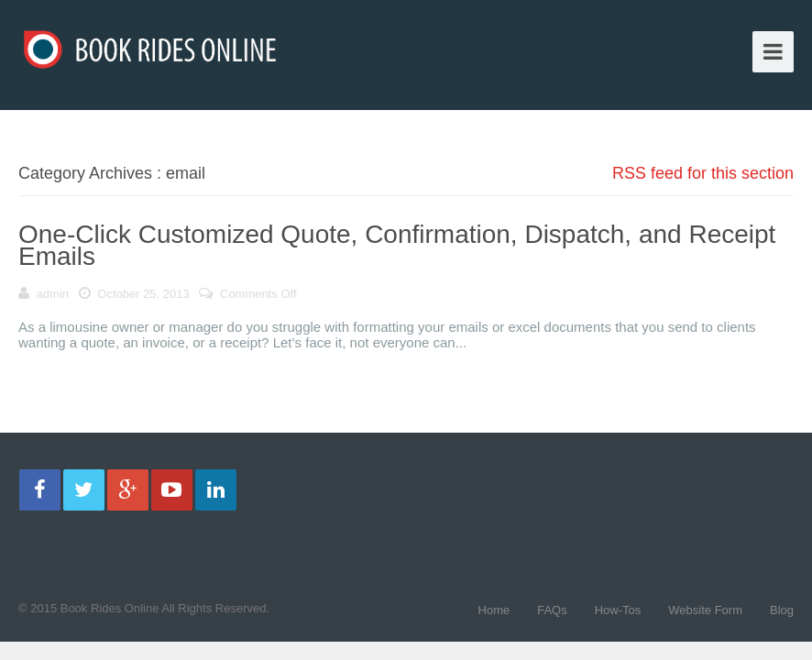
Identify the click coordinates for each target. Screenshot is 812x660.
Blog (782, 610)
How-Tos (618, 610)
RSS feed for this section (703, 173)
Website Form (705, 610)
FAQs (552, 610)
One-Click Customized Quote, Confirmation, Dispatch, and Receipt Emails (397, 245)
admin (53, 294)
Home (494, 610)
